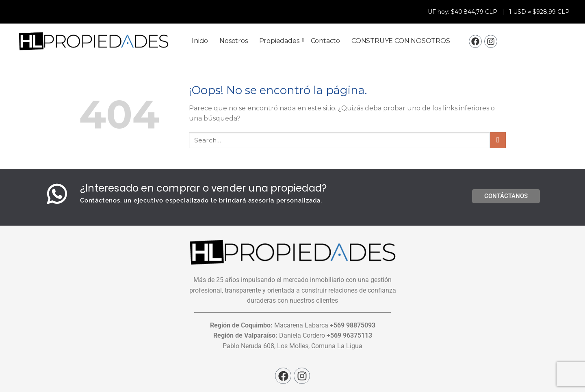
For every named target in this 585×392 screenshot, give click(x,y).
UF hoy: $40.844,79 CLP (463, 12)
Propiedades (281, 41)
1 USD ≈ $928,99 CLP (539, 12)
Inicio (200, 41)
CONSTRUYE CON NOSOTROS (401, 41)
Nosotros (233, 41)
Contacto (325, 41)
